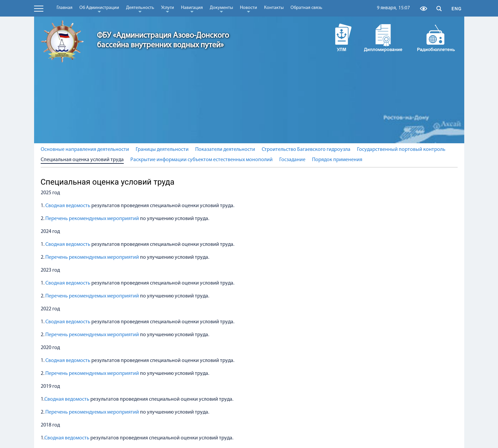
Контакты (274, 8)
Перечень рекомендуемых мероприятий (93, 219)
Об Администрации (99, 9)
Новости (249, 9)
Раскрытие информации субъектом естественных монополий (202, 160)
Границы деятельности (162, 150)
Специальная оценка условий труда (82, 160)
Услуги (168, 9)
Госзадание (292, 160)
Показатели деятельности (225, 150)
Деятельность (140, 9)
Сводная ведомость (67, 206)
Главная (65, 8)
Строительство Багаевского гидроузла (306, 150)
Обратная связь (306, 8)
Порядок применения (337, 160)
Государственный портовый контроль (401, 150)
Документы (221, 9)
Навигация (192, 9)
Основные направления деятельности (85, 150)
